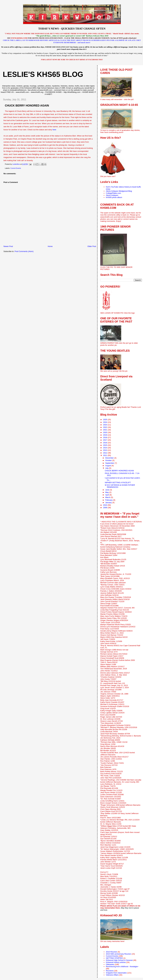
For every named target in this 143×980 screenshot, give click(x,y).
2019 (105, 435)
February (109, 500)
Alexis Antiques (112, 195)
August (108, 466)
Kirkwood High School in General (119, 960)
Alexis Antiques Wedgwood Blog (119, 191)
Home (50, 246)
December (110, 458)
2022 (105, 427)
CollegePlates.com (113, 193)
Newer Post (8, 246)
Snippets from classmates (116, 973)
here (54, 130)
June (108, 490)
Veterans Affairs (112, 975)
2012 (105, 453)
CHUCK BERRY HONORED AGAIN (119, 471)
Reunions (110, 971)
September (110, 463)
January (109, 503)
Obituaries (110, 964)
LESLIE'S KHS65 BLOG (43, 74)
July (107, 468)
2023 (105, 425)
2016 (105, 443)
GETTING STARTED (114, 958)
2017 (105, 440)
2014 (105, 448)
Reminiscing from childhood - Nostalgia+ (122, 966)
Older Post (92, 246)
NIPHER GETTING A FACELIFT (118, 483)
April (107, 495)
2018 (105, 437)
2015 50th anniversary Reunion (118, 954)
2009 (105, 508)
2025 (105, 420)
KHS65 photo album (114, 197)
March (108, 497)
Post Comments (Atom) (24, 251)
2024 (105, 422)
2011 (105, 455)
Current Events (16, 168)
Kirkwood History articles (116, 962)
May (107, 492)
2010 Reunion (112, 952)
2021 (105, 430)
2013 (105, 450)
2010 (105, 505)
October (109, 460)
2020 (105, 432)
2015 (105, 445)
